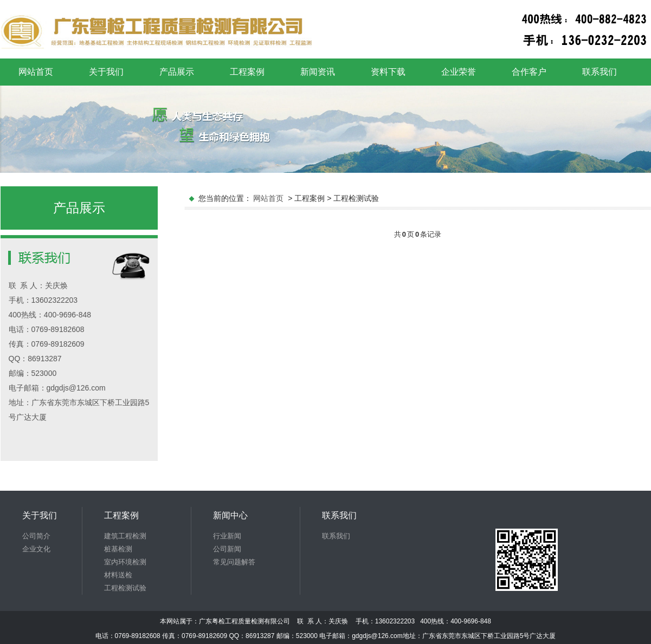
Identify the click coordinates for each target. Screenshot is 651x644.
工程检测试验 (125, 588)
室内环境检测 (125, 562)
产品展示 (177, 72)
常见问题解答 (234, 562)
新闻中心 (230, 515)
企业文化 (36, 549)
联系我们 (600, 72)
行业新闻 (227, 536)
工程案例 (247, 72)
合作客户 (529, 72)
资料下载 (388, 72)
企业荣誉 (459, 72)
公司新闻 (227, 549)
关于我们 (106, 72)
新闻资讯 (318, 72)
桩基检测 (118, 549)
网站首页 (36, 72)
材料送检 (118, 575)
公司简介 (36, 536)
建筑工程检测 (125, 536)
